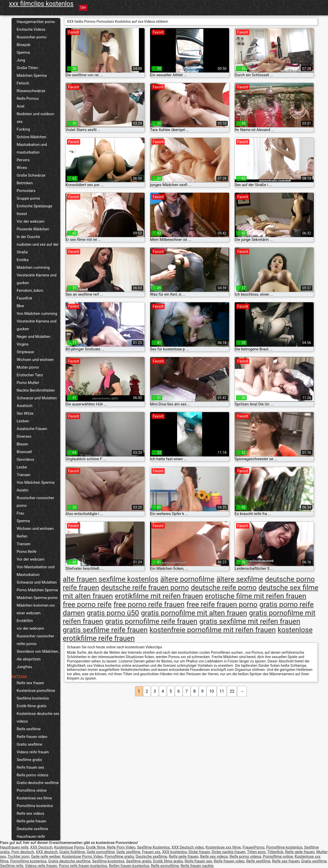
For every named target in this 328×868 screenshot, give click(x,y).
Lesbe (22, 467)
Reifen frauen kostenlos (129, 866)
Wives (22, 168)
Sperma (23, 52)
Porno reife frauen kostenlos (83, 866)
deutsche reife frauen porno (145, 588)
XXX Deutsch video (188, 847)
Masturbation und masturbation (32, 148)
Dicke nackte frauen (229, 852)
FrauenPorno (253, 847)
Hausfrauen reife (31, 837)
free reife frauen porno (222, 604)
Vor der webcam (31, 221)
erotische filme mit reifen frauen (256, 596)
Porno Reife (27, 552)
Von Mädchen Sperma (35, 483)
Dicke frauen (199, 852)
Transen (24, 475)
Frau (20, 513)
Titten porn (256, 852)
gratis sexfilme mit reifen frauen (250, 621)
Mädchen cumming (33, 267)
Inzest (22, 214)
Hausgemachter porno (36, 22)
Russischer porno (32, 37)
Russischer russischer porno (35, 502)
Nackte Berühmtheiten (36, 390)
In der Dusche (28, 237)
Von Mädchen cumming (37, 314)
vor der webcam (30, 628)
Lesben (23, 421)
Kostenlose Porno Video (83, 856)
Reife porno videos (33, 775)
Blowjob (23, 45)
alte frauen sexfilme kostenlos (111, 579)
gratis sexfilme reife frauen (105, 630)
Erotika (23, 260)
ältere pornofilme (187, 579)
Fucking (23, 129)
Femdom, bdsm (30, 291)
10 (212, 691)
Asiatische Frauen (32, 429)
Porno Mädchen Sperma (37, 590)
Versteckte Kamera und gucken (37, 279)
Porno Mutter (28, 383)
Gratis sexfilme (29, 744)
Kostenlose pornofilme (36, 691)
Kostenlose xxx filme (34, 798)
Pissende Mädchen (33, 229)
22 (232, 691)
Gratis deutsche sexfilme (38, 783)
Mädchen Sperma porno (37, 598)
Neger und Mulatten (34, 337)
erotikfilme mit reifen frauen (159, 596)
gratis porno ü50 (113, 613)
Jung (21, 60)
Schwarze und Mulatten (37, 398)
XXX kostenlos (174, 852)
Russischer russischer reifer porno (35, 640)
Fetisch (23, 83)
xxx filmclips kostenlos (41, 4)
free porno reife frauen (149, 604)
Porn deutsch (23, 852)
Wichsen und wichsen (35, 360)
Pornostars (26, 191)
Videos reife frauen (33, 752)
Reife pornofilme (165, 866)
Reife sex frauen (30, 683)
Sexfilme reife (12, 866)
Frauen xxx (151, 852)
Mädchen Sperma (32, 76)
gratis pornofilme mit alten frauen (194, 613)
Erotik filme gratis (32, 706)
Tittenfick (275, 852)
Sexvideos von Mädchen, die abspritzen (38, 655)
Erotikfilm (25, 621)
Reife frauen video (32, 737)
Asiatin (23, 490)
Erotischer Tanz (30, 375)
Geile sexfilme (128, 852)
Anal (20, 106)
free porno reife (87, 604)
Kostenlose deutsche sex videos (38, 717)
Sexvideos (25, 459)
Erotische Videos (31, 29)
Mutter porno (28, 367)
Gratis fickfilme (72, 852)
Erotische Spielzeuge (34, 206)
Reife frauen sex (30, 767)
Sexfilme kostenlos (33, 698)
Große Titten (27, 68)
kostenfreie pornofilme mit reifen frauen (213, 630)
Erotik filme (96, 847)
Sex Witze (25, 413)
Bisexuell (24, 452)
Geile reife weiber (46, 856)
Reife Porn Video (121, 847)
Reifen (22, 536)
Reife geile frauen (32, 821)
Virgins (23, 344)
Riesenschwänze (31, 91)
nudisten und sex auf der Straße (38, 248)
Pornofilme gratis (119, 856)
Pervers (23, 160)
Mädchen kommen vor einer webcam (36, 609)
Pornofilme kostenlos (35, 806)
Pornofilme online (32, 790)
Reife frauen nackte (197, 866)
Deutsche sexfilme (32, 829)
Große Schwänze (31, 175)
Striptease (25, 352)
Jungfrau (24, 667)
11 (222, 691)
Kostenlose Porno (69, 847)
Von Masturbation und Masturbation (36, 571)
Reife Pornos (28, 99)
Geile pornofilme (101, 852)
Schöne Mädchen (32, 137)
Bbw (20, 306)
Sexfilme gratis (29, 760)
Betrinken (25, 183)
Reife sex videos (30, 813)
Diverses (24, 436)
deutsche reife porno (224, 588)
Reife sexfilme (29, 729)
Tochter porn (19, 856)
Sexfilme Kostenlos (153, 847)
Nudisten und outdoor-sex (36, 118)
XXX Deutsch (41, 847)
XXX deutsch (47, 852)
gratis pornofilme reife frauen (151, 621)
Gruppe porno (28, 198)
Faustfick (24, 298)
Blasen (22, 444)
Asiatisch (25, 406)
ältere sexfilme (240, 579)
